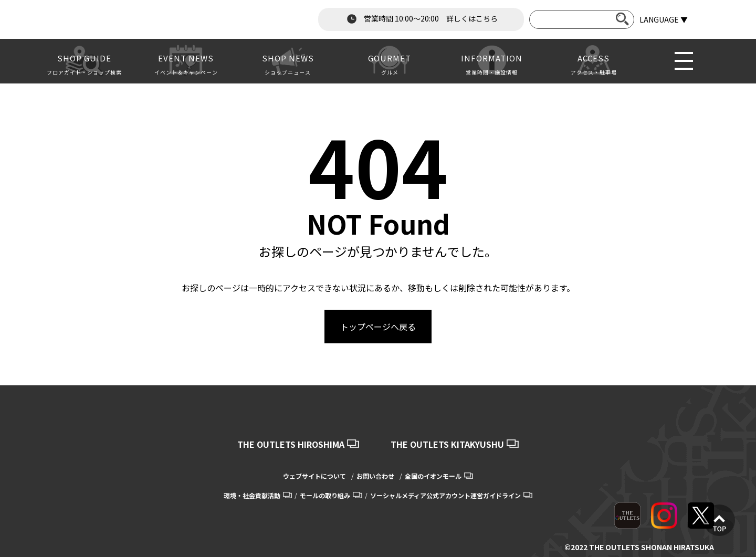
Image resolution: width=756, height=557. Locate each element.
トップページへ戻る (378, 327)
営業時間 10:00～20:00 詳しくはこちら (421, 19)
